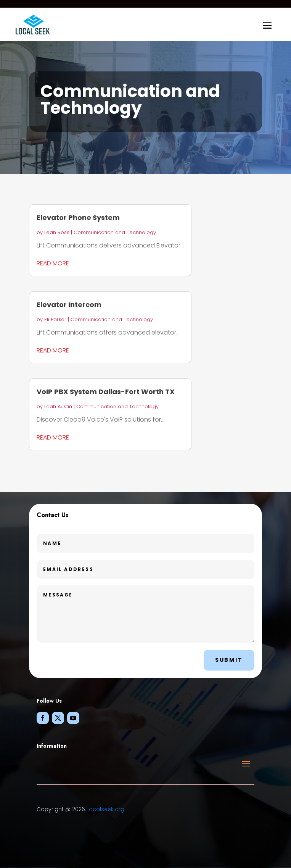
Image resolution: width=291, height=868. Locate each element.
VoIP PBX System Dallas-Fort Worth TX (106, 392)
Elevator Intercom (69, 305)
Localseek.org (105, 809)
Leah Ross (57, 232)
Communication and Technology (115, 232)
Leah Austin (58, 407)
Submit (229, 660)
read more (53, 263)
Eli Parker (55, 319)
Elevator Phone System (78, 217)
